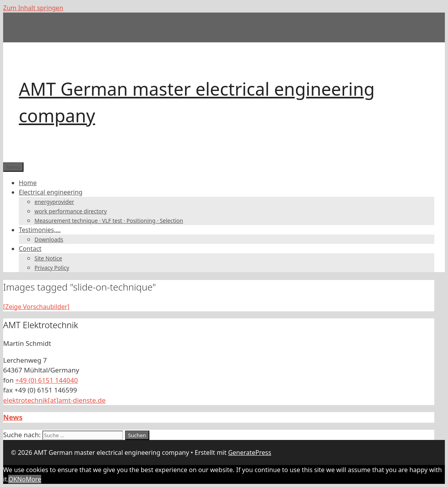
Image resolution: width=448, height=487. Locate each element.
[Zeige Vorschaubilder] (36, 307)
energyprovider (54, 202)
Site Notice (48, 258)
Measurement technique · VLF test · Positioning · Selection (109, 221)
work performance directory (71, 211)
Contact (30, 249)
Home (28, 183)
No (22, 479)
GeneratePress (250, 452)
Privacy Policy (52, 268)
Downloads (49, 239)
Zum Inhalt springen (33, 8)
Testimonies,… (40, 230)
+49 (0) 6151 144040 (47, 380)
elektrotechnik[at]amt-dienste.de (54, 400)
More (34, 479)
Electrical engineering (51, 192)
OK (13, 479)
